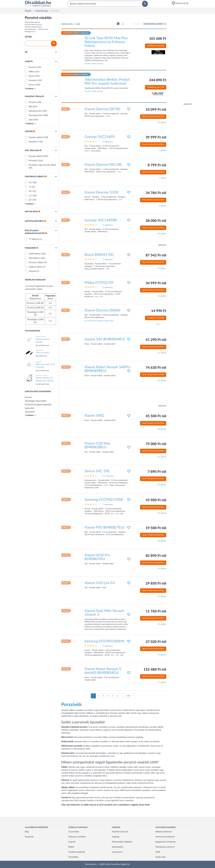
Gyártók (72, 842)
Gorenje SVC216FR (100, 137)
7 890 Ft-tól (157, 472)
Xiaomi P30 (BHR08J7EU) (104, 528)
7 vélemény (108, 505)
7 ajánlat (162, 150)
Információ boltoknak (165, 837)
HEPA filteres (35, 254)
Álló (30, 107)
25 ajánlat (162, 234)
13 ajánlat (162, 268)
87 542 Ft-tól (156, 255)
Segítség (116, 837)
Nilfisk (32, 72)
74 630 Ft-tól (156, 368)
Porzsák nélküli (35, 156)
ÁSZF (158, 852)
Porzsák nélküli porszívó (33, 25)
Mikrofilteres (34, 258)
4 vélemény (108, 142)
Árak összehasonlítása (153, 117)
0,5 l (31, 183)
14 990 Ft (159, 311)
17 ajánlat (162, 682)
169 (128, 696)
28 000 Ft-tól (156, 221)
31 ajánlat (162, 353)
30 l (30, 191)
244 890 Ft (158, 80)
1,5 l (31, 196)
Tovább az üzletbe (156, 46)
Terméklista (73, 857)
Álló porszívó (43, 29)
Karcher (32, 67)
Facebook (29, 837)
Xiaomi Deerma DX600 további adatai (99, 321)
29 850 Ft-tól (156, 584)
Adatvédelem (118, 847)
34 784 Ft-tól (156, 193)
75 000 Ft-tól (156, 444)
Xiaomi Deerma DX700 (102, 109)
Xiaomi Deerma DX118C (104, 165)
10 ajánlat (162, 122)
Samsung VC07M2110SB (104, 500)
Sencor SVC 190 (97, 471)
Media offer (161, 857)
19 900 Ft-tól (156, 500)
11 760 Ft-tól (156, 611)
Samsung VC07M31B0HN (104, 641)
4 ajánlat (162, 206)
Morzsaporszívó (30, 29)
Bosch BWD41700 (99, 255)
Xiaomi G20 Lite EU (100, 583)
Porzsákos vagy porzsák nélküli (42, 165)
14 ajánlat (162, 513)
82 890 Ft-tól (156, 556)
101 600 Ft (158, 39)
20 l (30, 200)
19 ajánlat (162, 569)
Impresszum (117, 852)
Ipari (31, 120)
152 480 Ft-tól (155, 670)
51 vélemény (108, 476)
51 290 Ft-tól (156, 340)
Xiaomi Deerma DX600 (102, 310)
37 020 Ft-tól (156, 642)
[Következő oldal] (134, 696)
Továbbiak (30, 89)
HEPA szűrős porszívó (32, 22)
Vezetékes (33, 142)
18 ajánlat (162, 541)
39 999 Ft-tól (156, 137)
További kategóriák (77, 852)
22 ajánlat (162, 485)
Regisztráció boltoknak (165, 842)
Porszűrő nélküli (36, 263)
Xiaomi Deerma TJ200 (101, 192)
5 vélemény (108, 260)
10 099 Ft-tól (156, 110)
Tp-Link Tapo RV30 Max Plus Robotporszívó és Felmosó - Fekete (106, 42)
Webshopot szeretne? (165, 847)
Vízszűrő (32, 271)
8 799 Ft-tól (157, 165)
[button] (181, 3)
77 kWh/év (34, 239)
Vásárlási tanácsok (120, 832)
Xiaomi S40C (94, 416)
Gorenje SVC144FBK (101, 220)
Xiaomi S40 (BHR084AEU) (105, 339)
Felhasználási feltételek (122, 842)
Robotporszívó (30, 32)
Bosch (32, 76)
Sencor (32, 85)
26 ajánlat (162, 381)
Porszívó (32, 102)
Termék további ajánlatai (94, 64)
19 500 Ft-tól (156, 528)
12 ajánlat (162, 296)
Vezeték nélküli (35, 137)
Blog (27, 832)
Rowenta (33, 80)
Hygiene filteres (36, 267)
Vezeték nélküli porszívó (33, 27)
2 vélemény (108, 225)
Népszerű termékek (77, 837)
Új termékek (74, 832)
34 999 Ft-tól (156, 283)
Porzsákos (33, 161)
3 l (30, 187)
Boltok (71, 847)
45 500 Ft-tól (156, 416)
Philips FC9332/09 (99, 283)
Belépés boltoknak (164, 832)
